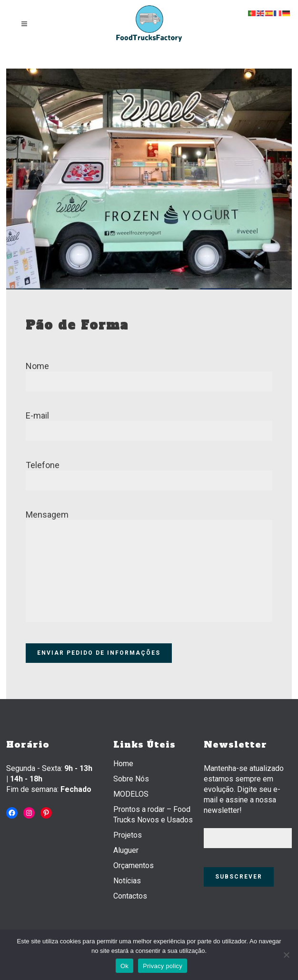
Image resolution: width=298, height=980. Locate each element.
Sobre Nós (131, 779)
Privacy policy (163, 966)
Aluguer (126, 850)
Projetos (128, 835)
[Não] (286, 955)
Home (123, 764)
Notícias (127, 881)
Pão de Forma (77, 325)
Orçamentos (134, 865)
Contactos (130, 896)
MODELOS (131, 794)
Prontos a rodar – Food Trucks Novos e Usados (153, 815)
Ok (124, 966)
